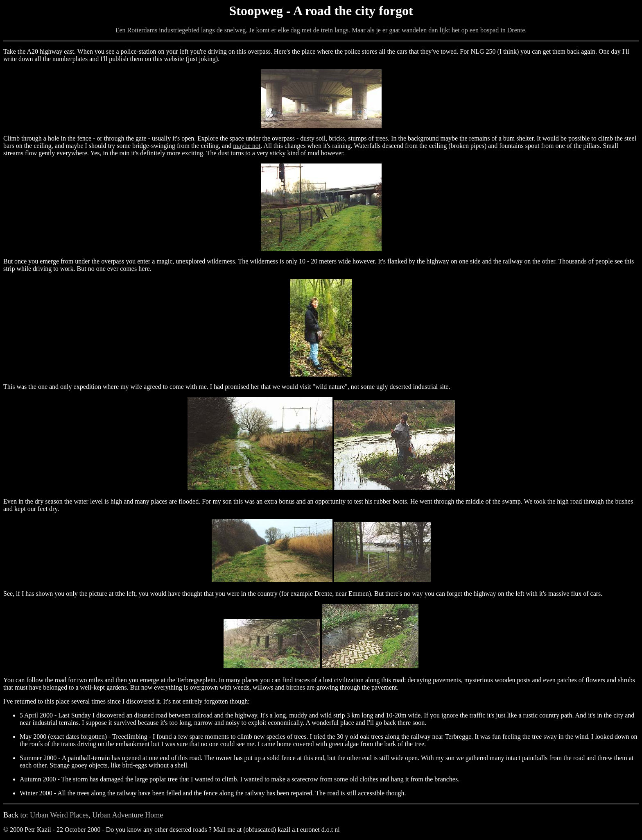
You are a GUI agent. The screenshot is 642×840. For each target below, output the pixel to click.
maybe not (247, 146)
